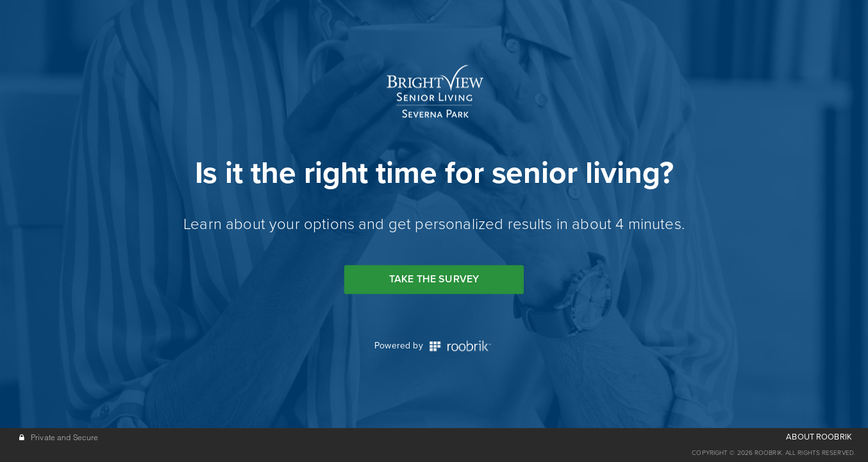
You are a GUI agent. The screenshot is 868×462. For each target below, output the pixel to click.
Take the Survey (434, 279)
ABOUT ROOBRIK (819, 437)
